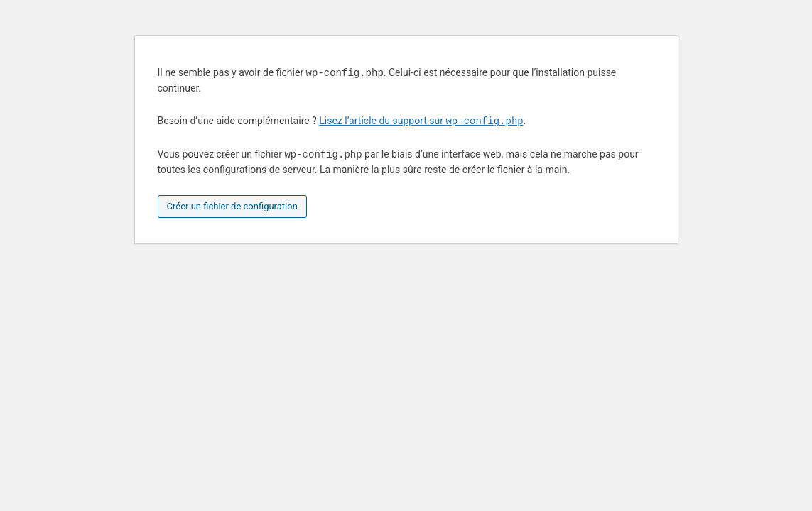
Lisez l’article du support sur (421, 121)
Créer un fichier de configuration (232, 206)
